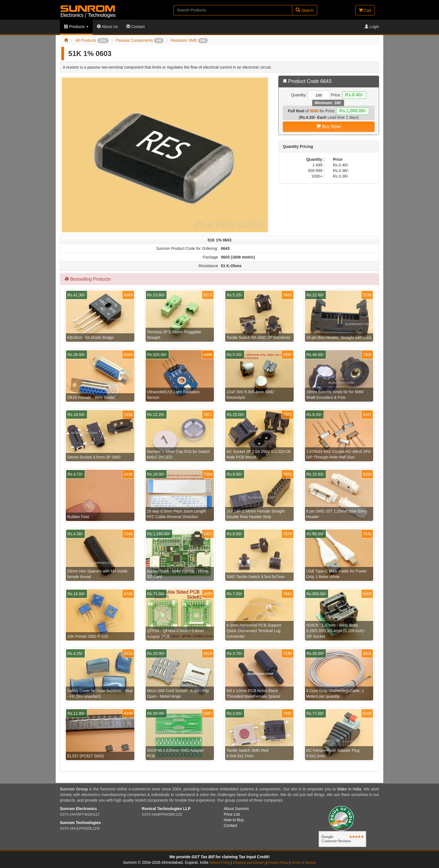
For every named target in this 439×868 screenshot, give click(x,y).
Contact (136, 27)
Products (76, 27)
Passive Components (140, 40)
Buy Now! (329, 126)
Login (372, 27)
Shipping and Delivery (249, 863)
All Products (92, 40)
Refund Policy (220, 863)
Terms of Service (304, 863)
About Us (107, 27)
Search (305, 10)
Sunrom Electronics (78, 809)
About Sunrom (236, 809)
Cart (365, 10)
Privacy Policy (278, 863)
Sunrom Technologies (80, 823)
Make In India (349, 789)
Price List (232, 814)
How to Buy (234, 820)
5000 (314, 111)
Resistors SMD (189, 40)
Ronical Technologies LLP (166, 809)
